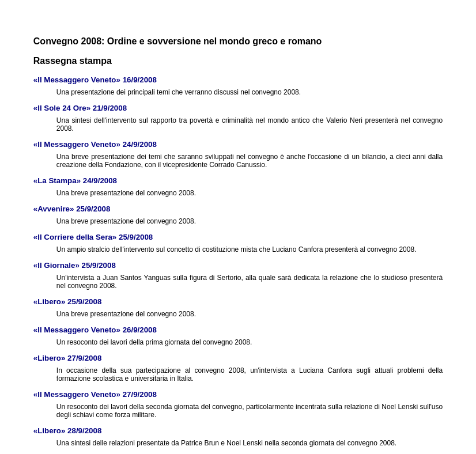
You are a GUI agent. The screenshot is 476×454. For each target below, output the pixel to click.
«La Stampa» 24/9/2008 (75, 181)
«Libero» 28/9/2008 (68, 431)
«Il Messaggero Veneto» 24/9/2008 (95, 144)
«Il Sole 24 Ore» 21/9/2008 (80, 108)
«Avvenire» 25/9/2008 (72, 209)
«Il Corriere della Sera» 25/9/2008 (93, 237)
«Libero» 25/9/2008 (68, 302)
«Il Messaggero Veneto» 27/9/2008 (95, 394)
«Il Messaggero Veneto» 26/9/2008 (95, 330)
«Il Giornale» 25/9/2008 (75, 265)
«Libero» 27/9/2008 (68, 358)
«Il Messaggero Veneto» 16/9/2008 (95, 80)
